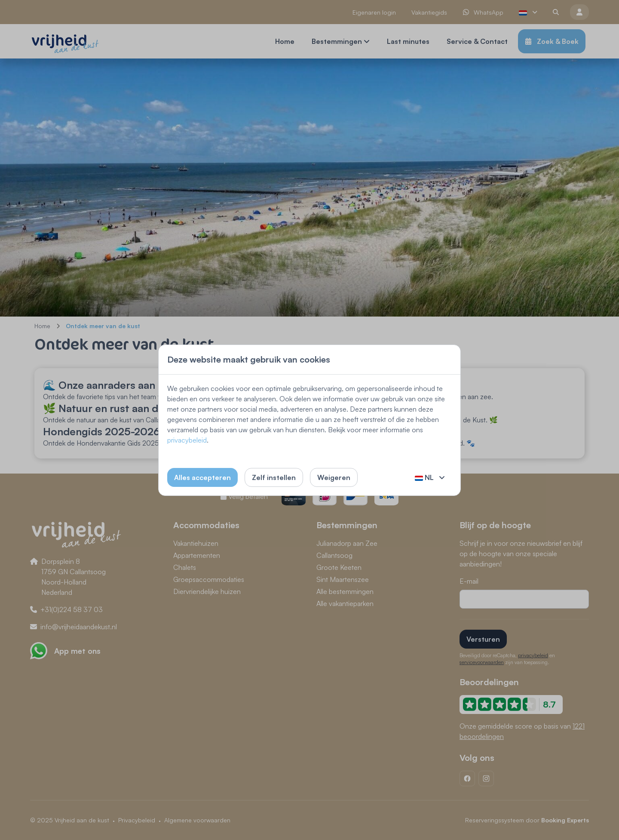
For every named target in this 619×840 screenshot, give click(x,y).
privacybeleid (187, 440)
